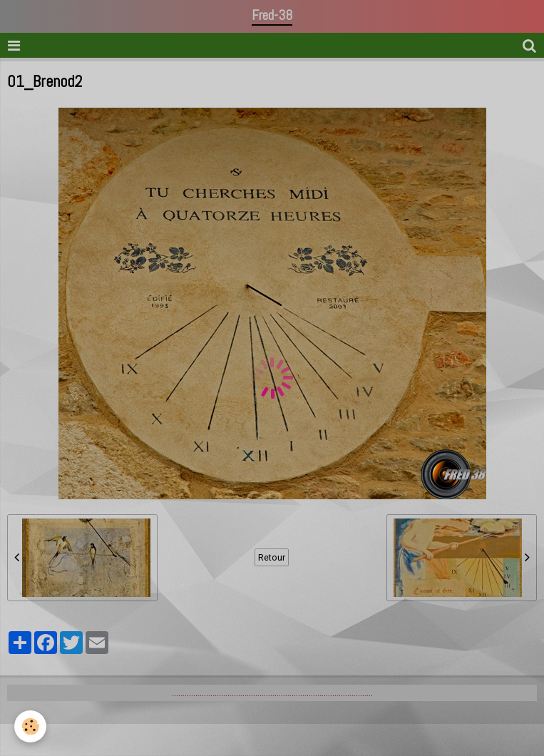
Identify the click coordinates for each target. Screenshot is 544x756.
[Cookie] (30, 726)
